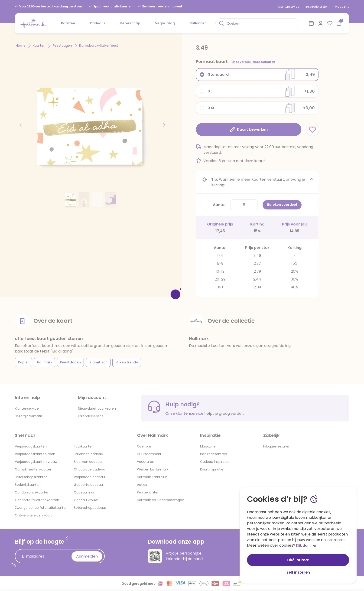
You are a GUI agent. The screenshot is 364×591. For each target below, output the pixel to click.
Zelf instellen (298, 572)
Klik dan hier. (307, 545)
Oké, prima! (298, 560)
